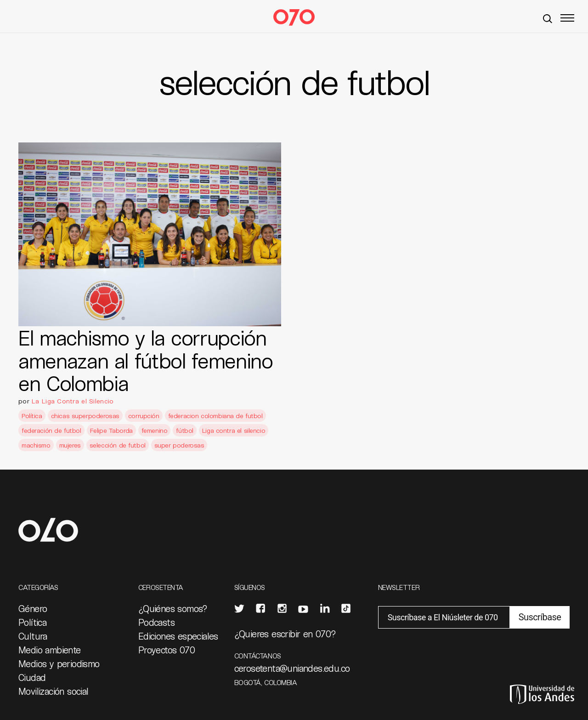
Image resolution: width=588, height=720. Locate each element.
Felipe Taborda (111, 430)
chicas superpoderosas (85, 416)
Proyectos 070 (167, 650)
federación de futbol (51, 430)
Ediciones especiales (178, 636)
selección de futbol (118, 445)
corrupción (144, 416)
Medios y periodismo (59, 663)
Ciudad (32, 677)
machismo (36, 445)
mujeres (70, 445)
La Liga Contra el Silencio (73, 401)
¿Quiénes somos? (173, 608)
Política (32, 416)
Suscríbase (540, 617)
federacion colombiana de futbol (215, 416)
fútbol (184, 430)
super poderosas (179, 445)
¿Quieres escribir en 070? (285, 634)
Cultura (33, 636)
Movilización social (54, 691)
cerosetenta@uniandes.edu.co (292, 668)
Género (33, 608)
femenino (155, 430)
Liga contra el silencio (234, 430)
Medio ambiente (50, 650)
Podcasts (156, 622)
